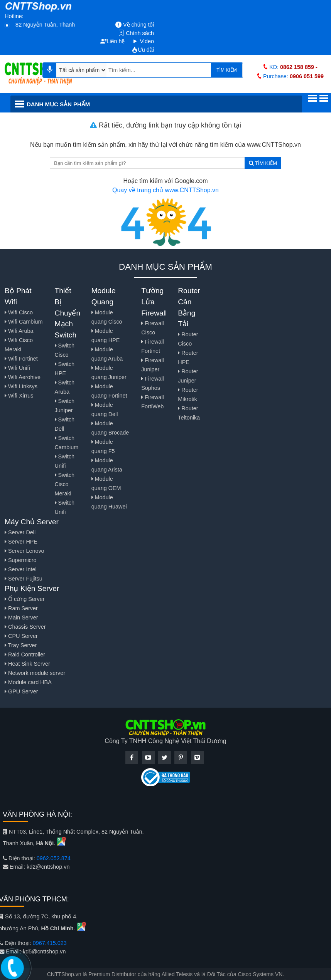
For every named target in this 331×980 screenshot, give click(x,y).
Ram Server (21, 608)
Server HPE (21, 542)
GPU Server (21, 691)
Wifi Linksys (21, 386)
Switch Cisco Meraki (65, 484)
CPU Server (21, 636)
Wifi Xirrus (19, 396)
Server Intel (21, 569)
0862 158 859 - (299, 67)
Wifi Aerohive (23, 377)
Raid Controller (25, 654)
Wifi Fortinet (21, 359)
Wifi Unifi (17, 368)
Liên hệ (112, 41)
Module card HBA (28, 682)
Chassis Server (25, 627)
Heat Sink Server (27, 664)
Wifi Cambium (24, 322)
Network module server (35, 673)
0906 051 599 (307, 76)
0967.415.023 (50, 943)
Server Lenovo (24, 551)
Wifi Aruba (19, 331)
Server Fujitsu (24, 579)
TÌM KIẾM (226, 70)
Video (143, 41)
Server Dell (20, 532)
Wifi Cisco (19, 312)
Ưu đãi (143, 50)
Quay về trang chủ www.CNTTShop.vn (165, 190)
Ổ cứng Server (25, 599)
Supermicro (21, 560)
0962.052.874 (54, 858)
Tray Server (21, 645)
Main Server (21, 618)
